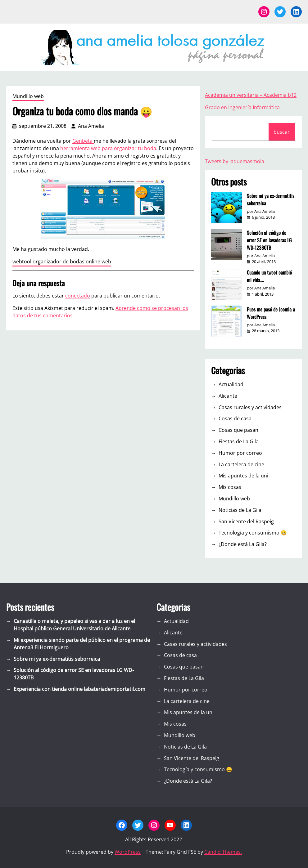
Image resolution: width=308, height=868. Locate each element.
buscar (282, 132)
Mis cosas (230, 487)
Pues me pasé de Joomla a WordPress (271, 313)
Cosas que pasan (238, 430)
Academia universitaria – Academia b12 (251, 95)
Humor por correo (240, 453)
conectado (78, 296)
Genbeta (83, 141)
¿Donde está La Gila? (243, 544)
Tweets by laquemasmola (235, 161)
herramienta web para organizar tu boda (108, 148)
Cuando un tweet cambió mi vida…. (269, 276)
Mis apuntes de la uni (243, 476)
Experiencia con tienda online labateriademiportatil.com (79, 689)
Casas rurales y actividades (250, 407)
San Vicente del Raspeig (246, 521)
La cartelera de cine (241, 464)
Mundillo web (28, 96)
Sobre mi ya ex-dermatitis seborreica (271, 199)
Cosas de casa (235, 418)
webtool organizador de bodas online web (62, 262)
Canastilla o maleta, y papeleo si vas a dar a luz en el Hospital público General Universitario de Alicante (74, 625)
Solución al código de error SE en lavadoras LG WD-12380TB (269, 240)
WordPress (128, 852)
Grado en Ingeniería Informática (242, 107)
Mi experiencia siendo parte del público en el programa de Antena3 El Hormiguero (82, 644)
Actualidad (231, 384)
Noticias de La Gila (240, 510)
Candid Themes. (223, 852)
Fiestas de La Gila (239, 441)
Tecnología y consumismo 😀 (253, 533)
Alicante (228, 396)
